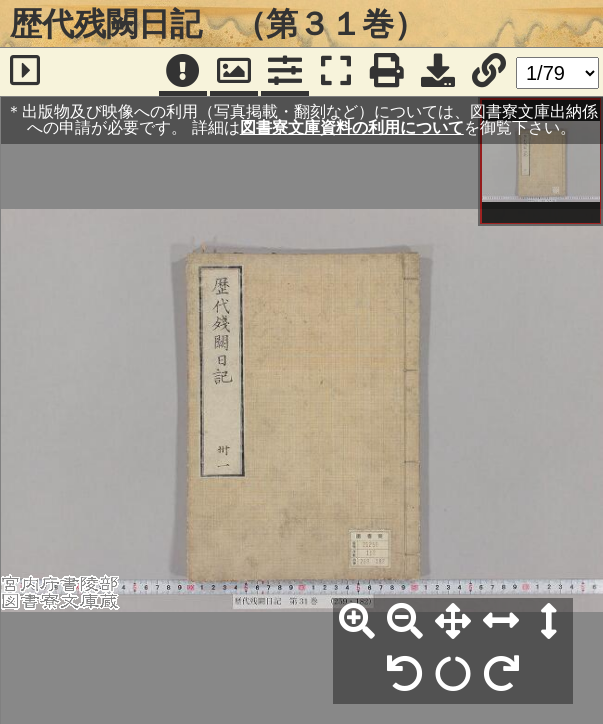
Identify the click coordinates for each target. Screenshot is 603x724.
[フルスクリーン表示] (336, 72)
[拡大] (357, 622)
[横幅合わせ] (501, 622)
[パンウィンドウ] (234, 72)
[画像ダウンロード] (438, 72)
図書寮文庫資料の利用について (352, 127)
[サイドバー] (25, 72)
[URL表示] (489, 72)
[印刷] (387, 72)
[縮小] (405, 622)
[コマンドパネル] (285, 72)
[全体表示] (453, 622)
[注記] (183, 72)
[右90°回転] (501, 675)
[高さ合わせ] (549, 622)
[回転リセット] (453, 675)
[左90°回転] (405, 675)
